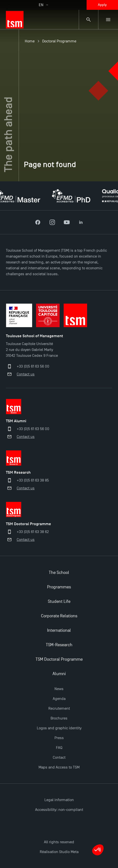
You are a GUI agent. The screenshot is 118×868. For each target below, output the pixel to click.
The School (59, 573)
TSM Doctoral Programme (59, 659)
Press (59, 738)
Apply (102, 5)
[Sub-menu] (108, 20)
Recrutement (59, 708)
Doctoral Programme (59, 41)
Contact (59, 757)
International (59, 630)
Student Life (59, 601)
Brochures (59, 718)
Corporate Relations (59, 616)
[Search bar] (89, 20)
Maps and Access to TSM (59, 767)
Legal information (59, 800)
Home (30, 41)
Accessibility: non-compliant (59, 810)
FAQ (59, 748)
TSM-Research (59, 645)
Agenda (59, 699)
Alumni (59, 674)
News (59, 689)
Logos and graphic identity (59, 728)
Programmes (59, 587)
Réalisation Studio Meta (59, 852)
